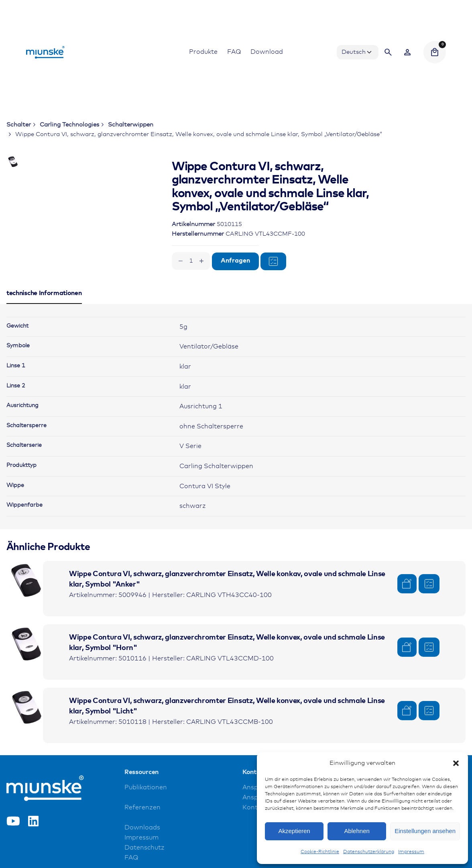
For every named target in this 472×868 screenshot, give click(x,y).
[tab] (44, 331)
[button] (456, 763)
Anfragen (235, 261)
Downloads (142, 856)
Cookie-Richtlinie (320, 852)
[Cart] (435, 52)
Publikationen (146, 816)
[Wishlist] (407, 52)
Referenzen (142, 836)
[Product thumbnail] (26, 609)
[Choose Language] (358, 52)
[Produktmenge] (191, 261)
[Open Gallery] (112, 193)
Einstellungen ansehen (425, 831)
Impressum (411, 852)
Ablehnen (357, 831)
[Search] (388, 52)
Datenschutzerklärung (369, 852)
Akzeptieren (294, 831)
